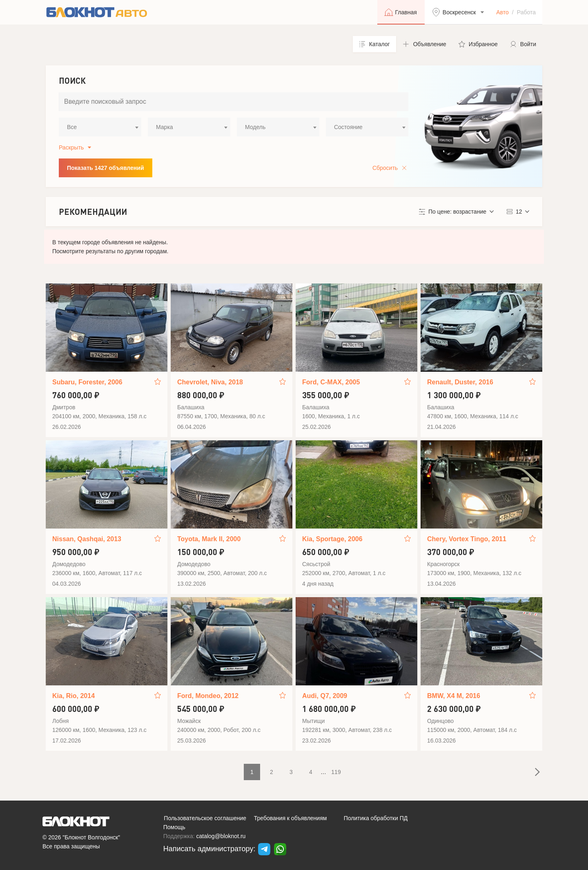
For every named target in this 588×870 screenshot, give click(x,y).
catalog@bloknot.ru (221, 836)
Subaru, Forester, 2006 (87, 382)
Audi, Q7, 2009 (325, 696)
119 (336, 772)
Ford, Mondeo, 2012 (208, 696)
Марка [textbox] (165, 127)
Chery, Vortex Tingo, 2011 (467, 539)
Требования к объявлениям (291, 818)
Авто (502, 12)
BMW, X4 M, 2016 (454, 696)
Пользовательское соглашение (205, 818)
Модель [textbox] (255, 127)
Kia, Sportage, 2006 (332, 539)
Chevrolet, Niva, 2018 (210, 382)
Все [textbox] (72, 127)
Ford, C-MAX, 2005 (331, 382)
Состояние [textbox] (348, 127)
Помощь (174, 827)
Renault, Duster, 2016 (460, 382)
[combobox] (100, 127)
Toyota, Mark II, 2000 (209, 539)
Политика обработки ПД (376, 818)
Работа (526, 12)
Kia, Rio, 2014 (73, 696)
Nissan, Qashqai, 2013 (87, 539)
